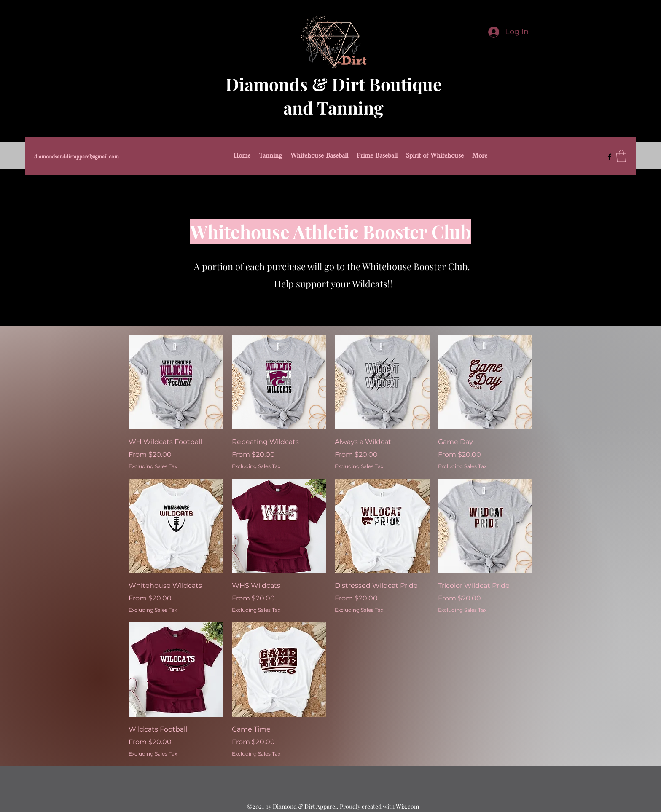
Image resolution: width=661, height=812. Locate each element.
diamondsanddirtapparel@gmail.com (77, 157)
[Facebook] (610, 157)
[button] (621, 156)
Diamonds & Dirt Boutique (334, 84)
